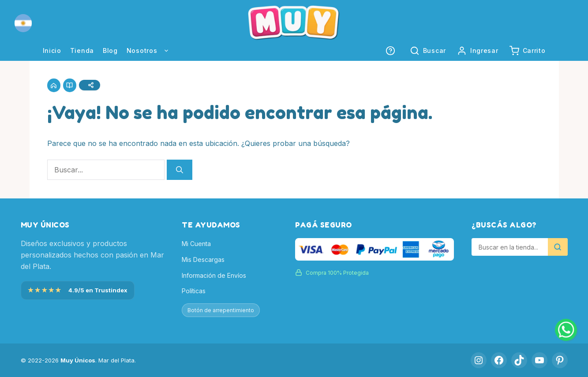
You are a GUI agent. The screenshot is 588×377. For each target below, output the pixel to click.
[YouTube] (539, 360)
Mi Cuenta (196, 244)
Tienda (82, 50)
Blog (110, 50)
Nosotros (153, 51)
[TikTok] (519, 360)
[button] (23, 23)
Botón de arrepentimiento (221, 310)
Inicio (52, 50)
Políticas (194, 291)
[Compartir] (91, 86)
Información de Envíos (214, 275)
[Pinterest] (560, 360)
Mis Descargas (203, 259)
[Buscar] (180, 171)
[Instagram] (479, 360)
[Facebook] (499, 360)
